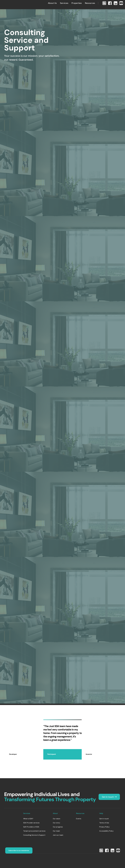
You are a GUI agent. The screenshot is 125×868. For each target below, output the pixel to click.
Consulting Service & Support (34, 835)
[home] (9, 3)
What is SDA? (28, 819)
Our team (56, 831)
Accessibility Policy (106, 831)
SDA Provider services (31, 823)
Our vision (57, 819)
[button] (52, 3)
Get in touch (104, 819)
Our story (56, 823)
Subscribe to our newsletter (19, 850)
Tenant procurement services (34, 831)
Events (79, 819)
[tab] (24, 754)
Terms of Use (104, 823)
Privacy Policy (104, 827)
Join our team (58, 835)
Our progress (58, 827)
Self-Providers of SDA (31, 827)
